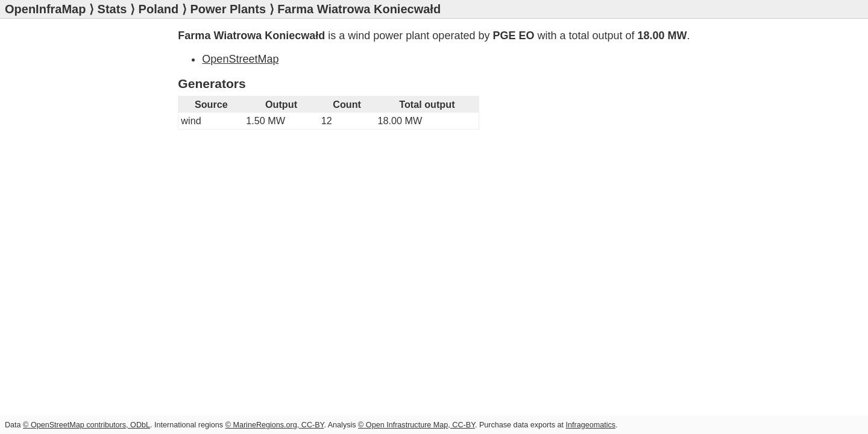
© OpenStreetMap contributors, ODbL (86, 425)
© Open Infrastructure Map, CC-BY (417, 425)
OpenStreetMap (240, 59)
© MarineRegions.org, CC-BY (275, 425)
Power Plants (228, 9)
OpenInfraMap (45, 9)
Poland (159, 9)
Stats (112, 9)
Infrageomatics (590, 425)
